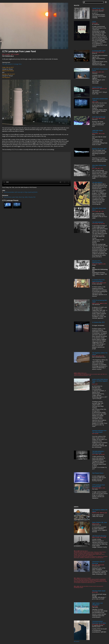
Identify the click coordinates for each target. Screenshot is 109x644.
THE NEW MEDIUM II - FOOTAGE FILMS (98, 452)
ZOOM (94, 22)
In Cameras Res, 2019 (98, 322)
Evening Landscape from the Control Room (99, 431)
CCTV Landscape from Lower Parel (19, 51)
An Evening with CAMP (99, 51)
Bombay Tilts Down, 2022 (99, 149)
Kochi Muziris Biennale (99, 117)
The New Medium (97, 182)
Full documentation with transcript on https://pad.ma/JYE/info (21, 192)
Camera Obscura (97, 87)
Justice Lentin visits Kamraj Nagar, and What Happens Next (100, 381)
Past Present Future (98, 473)
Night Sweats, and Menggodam (97, 604)
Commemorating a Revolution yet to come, (99, 622)
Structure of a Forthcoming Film (97, 262)
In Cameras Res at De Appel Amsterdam (98, 281)
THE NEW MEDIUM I (98, 222)
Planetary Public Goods (99, 591)
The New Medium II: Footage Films (12, 64)
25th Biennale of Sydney (99, 536)
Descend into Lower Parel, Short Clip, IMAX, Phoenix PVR (20, 197)
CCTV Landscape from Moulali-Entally (98, 486)
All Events (77, 641)
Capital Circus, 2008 (98, 8)
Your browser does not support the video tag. (36, 169)
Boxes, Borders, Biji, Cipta (99, 522)
